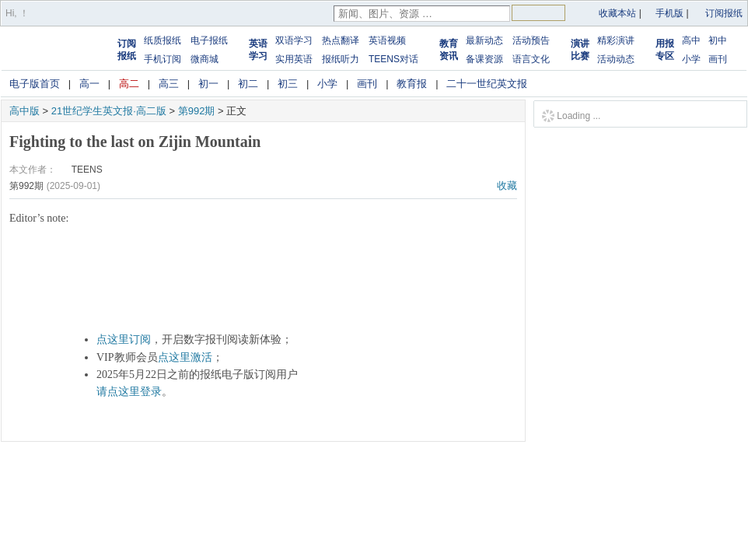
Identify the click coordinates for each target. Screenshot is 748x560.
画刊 (718, 59)
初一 (208, 84)
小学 (691, 59)
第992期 (197, 111)
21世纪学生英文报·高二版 (109, 111)
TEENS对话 (393, 59)
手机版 (669, 13)
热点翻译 (341, 40)
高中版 (24, 111)
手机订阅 (163, 59)
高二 (129, 84)
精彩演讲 (616, 40)
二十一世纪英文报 (487, 84)
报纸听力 (341, 59)
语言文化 (531, 59)
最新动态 (484, 40)
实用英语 (294, 59)
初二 (248, 84)
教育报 (412, 84)
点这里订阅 (124, 339)
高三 (169, 84)
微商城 (204, 59)
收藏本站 (617, 13)
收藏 (507, 185)
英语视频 (387, 40)
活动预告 (531, 40)
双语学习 (294, 40)
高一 (89, 84)
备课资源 (484, 59)
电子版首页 (35, 84)
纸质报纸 (163, 40)
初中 (718, 40)
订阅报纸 (724, 13)
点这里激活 (185, 357)
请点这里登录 (129, 392)
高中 (691, 40)
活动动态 (616, 59)
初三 (288, 84)
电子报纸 (209, 40)
